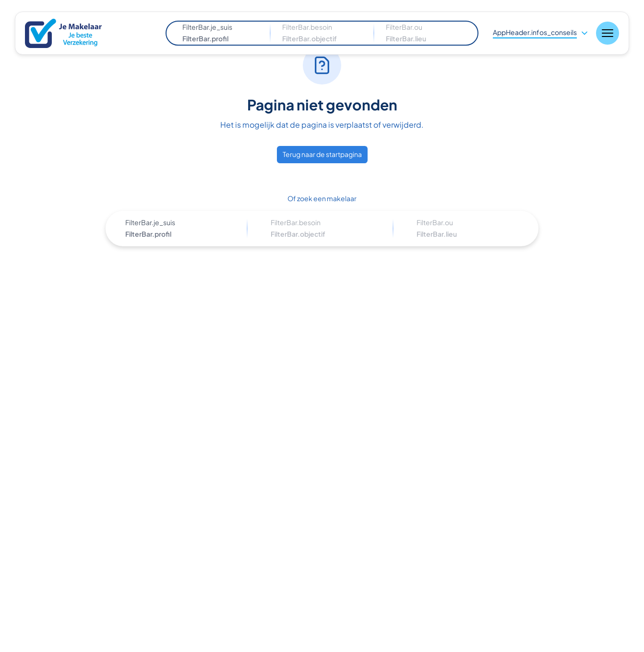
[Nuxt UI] (70, 33)
